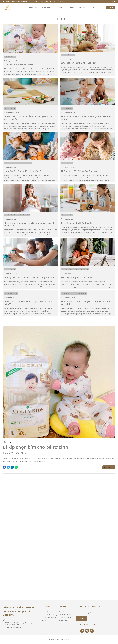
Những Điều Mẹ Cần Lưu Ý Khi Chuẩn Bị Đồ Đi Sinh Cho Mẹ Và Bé (29, 118)
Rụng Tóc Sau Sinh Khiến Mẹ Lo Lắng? (23, 171)
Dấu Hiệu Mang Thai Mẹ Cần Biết (77, 277)
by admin (26, 453)
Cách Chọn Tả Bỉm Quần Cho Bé (76, 223)
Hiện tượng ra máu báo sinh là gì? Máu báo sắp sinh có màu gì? (29, 224)
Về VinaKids (46, 8)
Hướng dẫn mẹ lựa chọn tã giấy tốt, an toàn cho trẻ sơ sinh (86, 118)
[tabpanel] (59, 382)
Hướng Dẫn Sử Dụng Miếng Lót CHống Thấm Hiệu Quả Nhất (85, 303)
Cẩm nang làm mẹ (65, 614)
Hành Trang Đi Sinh (10, 108)
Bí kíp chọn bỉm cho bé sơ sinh (19, 65)
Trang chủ (33, 8)
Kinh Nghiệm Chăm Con (25, 163)
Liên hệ (93, 8)
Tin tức (82, 8)
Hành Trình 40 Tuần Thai (68, 55)
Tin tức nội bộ (63, 620)
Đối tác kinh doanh (65, 617)
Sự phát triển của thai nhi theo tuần (79, 63)
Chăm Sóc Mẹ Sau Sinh (11, 163)
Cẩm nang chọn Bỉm (10, 57)
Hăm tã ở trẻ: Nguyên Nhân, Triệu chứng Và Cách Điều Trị (28, 303)
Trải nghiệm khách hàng (49, 615)
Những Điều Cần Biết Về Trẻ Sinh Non (79, 171)
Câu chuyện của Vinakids (49, 612)
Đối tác (71, 8)
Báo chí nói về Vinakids (49, 618)
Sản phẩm (59, 8)
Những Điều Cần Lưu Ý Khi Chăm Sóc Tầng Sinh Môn (30, 277)
